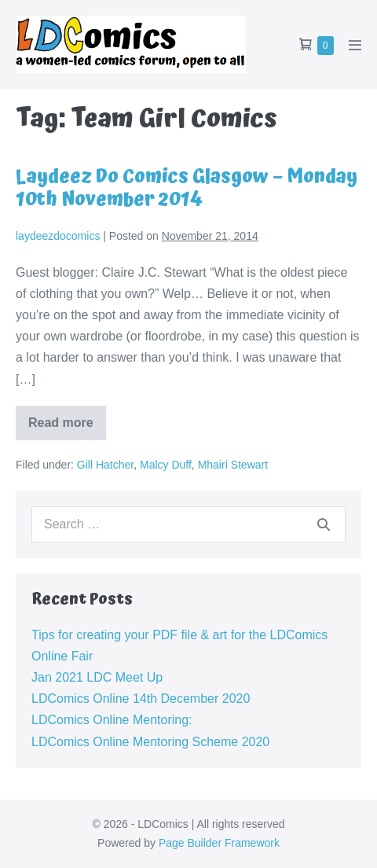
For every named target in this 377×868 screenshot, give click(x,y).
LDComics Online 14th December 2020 (141, 699)
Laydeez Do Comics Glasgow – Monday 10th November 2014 (187, 188)
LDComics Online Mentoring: (112, 720)
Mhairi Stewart (233, 465)
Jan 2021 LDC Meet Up (97, 677)
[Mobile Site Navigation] (355, 45)
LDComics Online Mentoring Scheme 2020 (150, 742)
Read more (67, 428)
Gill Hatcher (105, 465)
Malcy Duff (166, 465)
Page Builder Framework (219, 843)
